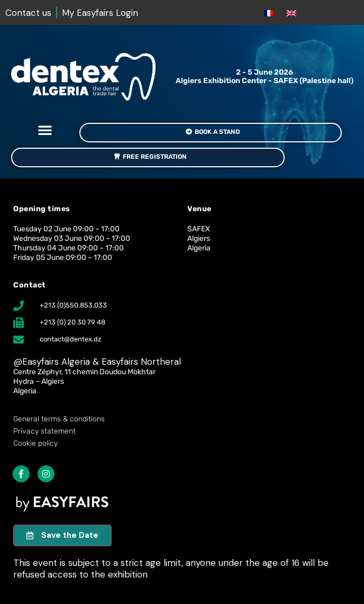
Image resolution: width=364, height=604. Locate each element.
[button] (45, 130)
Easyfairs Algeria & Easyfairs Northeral (102, 362)
